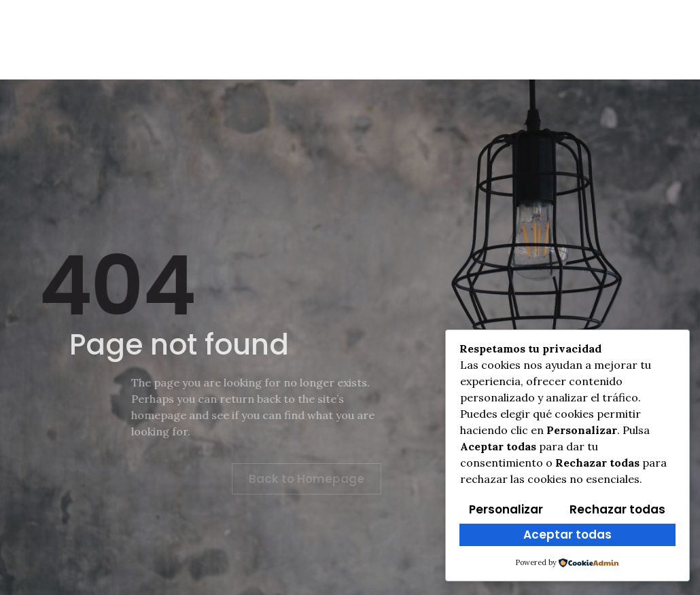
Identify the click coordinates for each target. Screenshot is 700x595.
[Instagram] (570, 49)
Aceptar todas (567, 535)
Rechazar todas (617, 509)
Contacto (491, 53)
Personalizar (506, 509)
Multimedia (474, 26)
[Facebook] (570, 22)
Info (172, 26)
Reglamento (251, 26)
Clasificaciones (365, 26)
